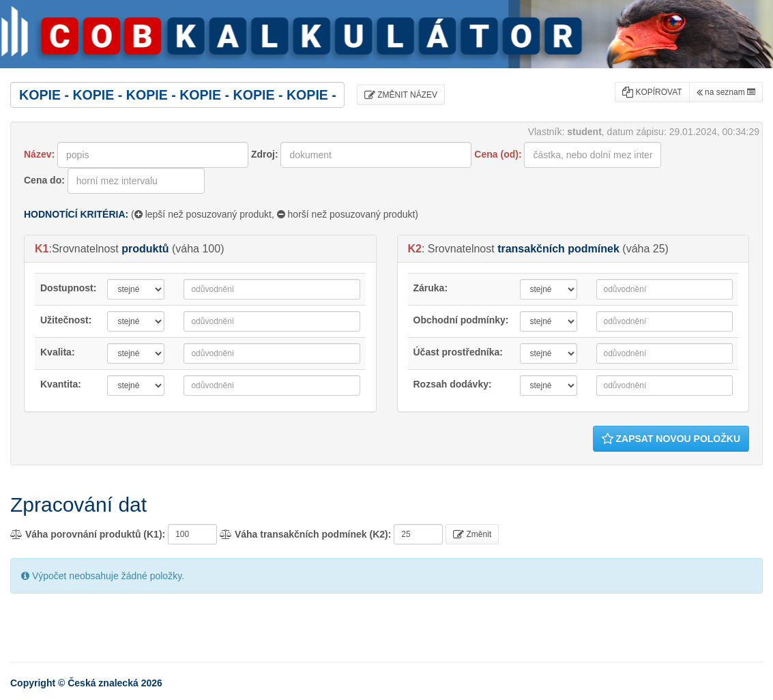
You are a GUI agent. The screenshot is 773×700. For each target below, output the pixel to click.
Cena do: (44, 180)
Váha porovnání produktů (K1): (88, 534)
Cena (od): (498, 154)
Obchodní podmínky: (461, 320)
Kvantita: (61, 384)
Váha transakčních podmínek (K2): (305, 534)
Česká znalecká (103, 683)
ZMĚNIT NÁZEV (401, 95)
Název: (39, 154)
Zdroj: (265, 154)
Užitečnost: (66, 320)
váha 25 (646, 249)
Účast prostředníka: (458, 352)
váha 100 (198, 249)
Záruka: (431, 288)
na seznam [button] (726, 92)
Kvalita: (58, 352)
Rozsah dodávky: (453, 384)
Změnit (472, 534)
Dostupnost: (68, 288)
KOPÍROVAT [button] (652, 92)
